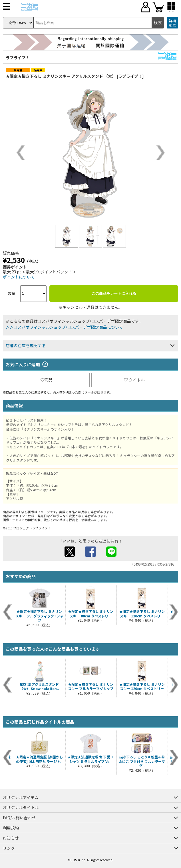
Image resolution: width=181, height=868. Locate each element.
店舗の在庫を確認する (26, 345)
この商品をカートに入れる (114, 293)
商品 (47, 380)
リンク (9, 848)
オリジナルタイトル (21, 807)
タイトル (134, 380)
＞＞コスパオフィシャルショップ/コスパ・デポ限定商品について (64, 327)
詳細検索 (172, 23)
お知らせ (11, 838)
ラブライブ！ (18, 58)
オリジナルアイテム (21, 797)
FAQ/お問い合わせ (19, 818)
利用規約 (11, 828)
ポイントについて (19, 277)
